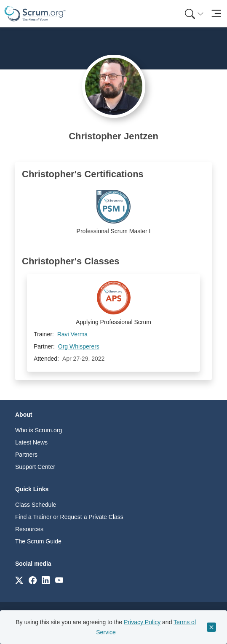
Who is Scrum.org (39, 430)
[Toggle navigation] (216, 14)
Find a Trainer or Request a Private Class (69, 517)
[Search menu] (194, 14)
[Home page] (35, 14)
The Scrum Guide (38, 541)
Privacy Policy (142, 622)
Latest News (31, 442)
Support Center (35, 467)
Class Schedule (36, 505)
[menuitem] (193, 14)
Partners (26, 455)
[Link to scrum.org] (19, 580)
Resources (29, 529)
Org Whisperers (79, 346)
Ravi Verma (72, 334)
